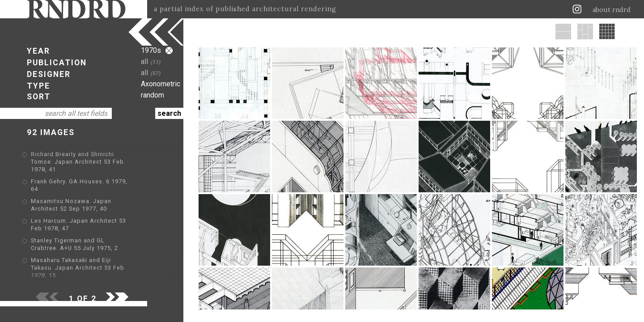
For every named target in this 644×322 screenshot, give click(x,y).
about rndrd (612, 10)
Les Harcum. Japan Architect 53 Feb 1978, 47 (98, 207)
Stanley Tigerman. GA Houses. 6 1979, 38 (92, 279)
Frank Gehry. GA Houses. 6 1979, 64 (84, 175)
